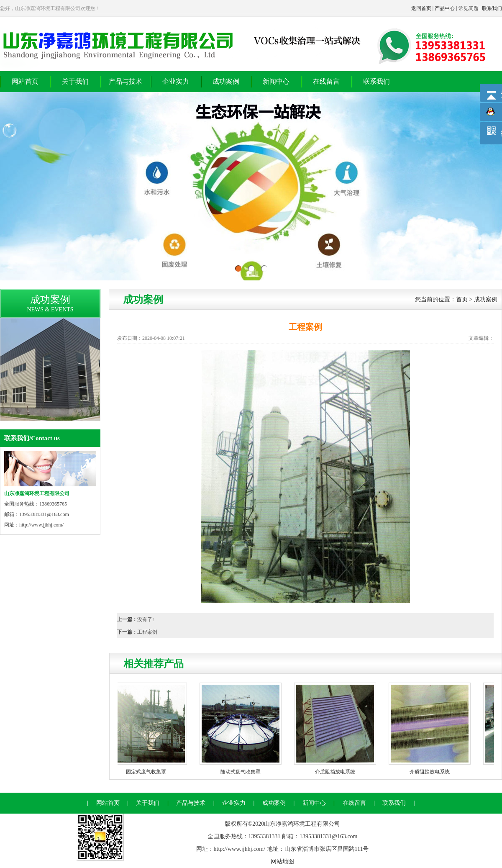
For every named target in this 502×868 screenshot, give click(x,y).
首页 (462, 299)
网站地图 (282, 862)
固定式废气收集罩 (148, 772)
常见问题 (469, 8)
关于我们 (75, 81)
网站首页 (25, 81)
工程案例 (147, 632)
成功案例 (226, 81)
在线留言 (326, 81)
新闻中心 (276, 81)
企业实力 (176, 81)
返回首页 (421, 8)
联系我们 (492, 8)
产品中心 (445, 8)
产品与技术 (125, 81)
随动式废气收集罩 (242, 772)
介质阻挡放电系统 (337, 772)
